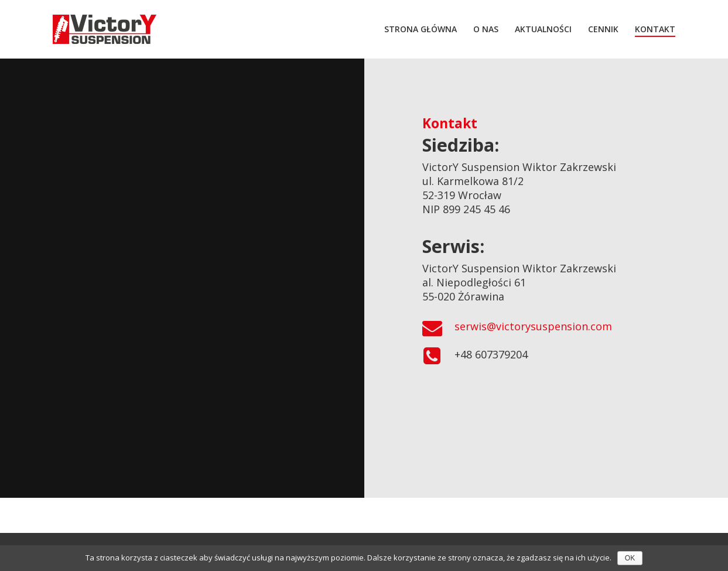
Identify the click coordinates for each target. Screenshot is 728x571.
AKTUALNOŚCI (543, 29)
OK (630, 558)
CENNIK (603, 29)
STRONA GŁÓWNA (421, 29)
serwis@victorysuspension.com (533, 326)
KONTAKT (655, 29)
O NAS (486, 29)
